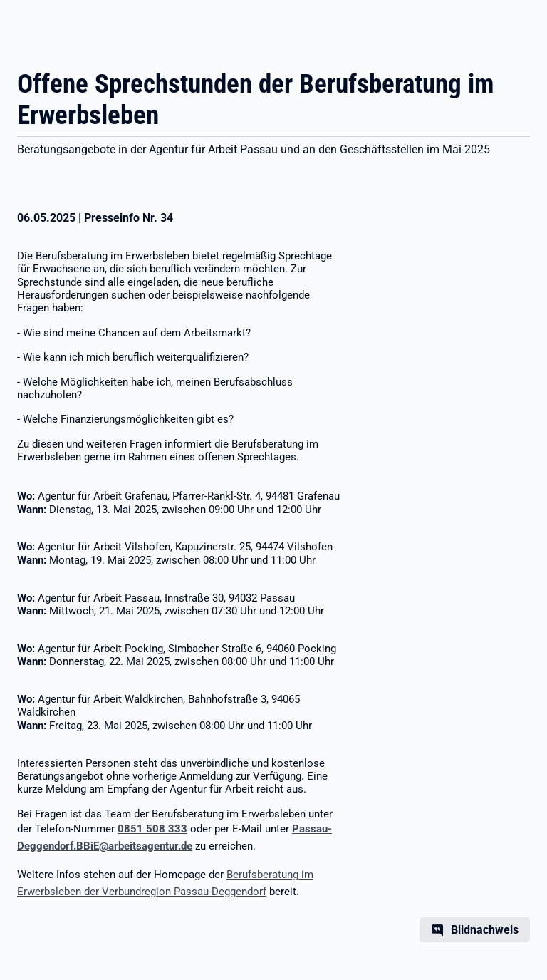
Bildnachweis (485, 930)
